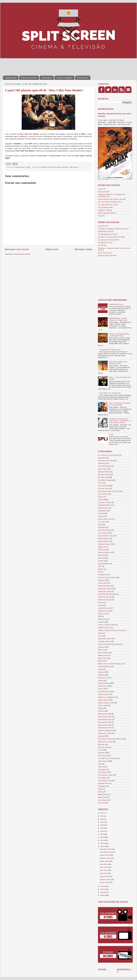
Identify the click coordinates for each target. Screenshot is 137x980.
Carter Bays (42, 156)
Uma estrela (102, 778)
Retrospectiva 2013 (105, 725)
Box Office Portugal (105, 480)
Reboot (100, 708)
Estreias (101, 561)
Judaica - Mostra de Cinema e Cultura (111, 630)
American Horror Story (106, 460)
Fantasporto (102, 575)
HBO (100, 616)
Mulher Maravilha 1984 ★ (107, 213)
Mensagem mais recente (17, 249)
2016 (102, 837)
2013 (102, 846)
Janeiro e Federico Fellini (107, 625)
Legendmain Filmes (105, 639)
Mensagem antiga (83, 249)
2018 (102, 831)
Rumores (50, 167)
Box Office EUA (103, 477)
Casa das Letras (104, 488)
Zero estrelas (102, 800)
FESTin (101, 569)
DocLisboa (102, 527)
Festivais (101, 580)
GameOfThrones (104, 608)
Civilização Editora (104, 505)
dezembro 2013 (105, 849)
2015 (102, 840)
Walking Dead (103, 794)
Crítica (100, 513)
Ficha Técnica (83, 78)
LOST (100, 636)
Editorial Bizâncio (104, 541)
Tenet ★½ (101, 216)
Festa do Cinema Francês (107, 577)
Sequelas (58, 167)
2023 (102, 816)
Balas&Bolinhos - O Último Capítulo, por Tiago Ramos (118, 319)
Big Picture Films (104, 474)
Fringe (100, 605)
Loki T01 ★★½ (103, 226)
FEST (100, 566)
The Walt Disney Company (107, 758)
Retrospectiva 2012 (105, 722)
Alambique (102, 458)
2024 (102, 813)
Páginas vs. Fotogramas (106, 697)
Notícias (44, 167)
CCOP (100, 483)
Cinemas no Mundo (105, 502)
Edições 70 (102, 547)
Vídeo (100, 792)
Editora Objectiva (104, 538)
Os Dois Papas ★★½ (105, 207)
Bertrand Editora (104, 472)
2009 (102, 895)
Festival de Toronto (105, 597)
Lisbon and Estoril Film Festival (109, 644)
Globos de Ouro (103, 611)
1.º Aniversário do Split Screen (110, 350)
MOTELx (101, 650)
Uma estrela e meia (105, 781)
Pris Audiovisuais (104, 691)
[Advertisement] (52, 65)
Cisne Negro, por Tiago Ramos (110, 393)
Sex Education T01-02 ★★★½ (109, 240)
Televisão (65, 167)
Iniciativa (101, 622)
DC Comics (102, 522)
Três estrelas (102, 772)
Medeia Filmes (103, 655)
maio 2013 (104, 870)
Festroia (101, 602)
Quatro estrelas (103, 700)
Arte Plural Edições (105, 466)
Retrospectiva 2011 (105, 719)
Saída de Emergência (105, 730)
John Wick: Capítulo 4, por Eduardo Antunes (118, 363)
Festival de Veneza (105, 600)
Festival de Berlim (104, 586)
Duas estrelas (103, 533)
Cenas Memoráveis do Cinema (109, 491)
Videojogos (102, 786)
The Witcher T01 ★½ (105, 243)
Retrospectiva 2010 (105, 717)
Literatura (101, 647)
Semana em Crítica (105, 733)
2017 (102, 834)
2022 (102, 819)
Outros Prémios (103, 683)
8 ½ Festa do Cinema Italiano (108, 455)
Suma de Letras (103, 747)
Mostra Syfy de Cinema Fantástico (110, 664)
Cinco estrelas (103, 494)
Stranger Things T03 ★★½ (107, 255)
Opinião (101, 680)
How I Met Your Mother (29, 134)
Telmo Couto (102, 755)
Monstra (101, 661)
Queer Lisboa (103, 705)
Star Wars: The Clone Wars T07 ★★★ (111, 237)
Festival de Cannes (105, 589)
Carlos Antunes (103, 486)
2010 (102, 892)
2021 (102, 822)
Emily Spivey (80, 156)
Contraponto (102, 511)
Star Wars (101, 744)
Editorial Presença (104, 544)
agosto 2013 (104, 861)
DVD (100, 525)
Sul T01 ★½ (102, 245)
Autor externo (103, 469)
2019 (102, 828)
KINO (100, 633)
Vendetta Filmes (104, 783)
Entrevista (101, 555)
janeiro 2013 (104, 882)
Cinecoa (101, 497)
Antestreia (101, 463)
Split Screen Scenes (105, 742)
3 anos (111, 434)
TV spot (101, 750)
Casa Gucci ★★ (104, 192)
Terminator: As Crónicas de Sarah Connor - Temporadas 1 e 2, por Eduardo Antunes (120, 421)
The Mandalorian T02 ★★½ (108, 234)
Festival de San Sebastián (107, 594)
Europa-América (104, 564)
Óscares (101, 803)
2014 (102, 843)
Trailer (100, 767)
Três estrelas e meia (105, 775)
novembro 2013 (105, 852)
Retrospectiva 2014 (105, 728)
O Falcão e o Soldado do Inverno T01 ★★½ (113, 229)
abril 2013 (103, 873)
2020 (102, 825)
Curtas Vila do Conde (105, 519)
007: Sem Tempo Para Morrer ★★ (110, 202)
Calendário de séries (116, 304)
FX (99, 572)
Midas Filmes (103, 658)
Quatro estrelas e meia (106, 703)
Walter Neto (102, 797)
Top (99, 764)
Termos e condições (64, 78)
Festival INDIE (103, 583)
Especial (101, 558)
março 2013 (104, 876)
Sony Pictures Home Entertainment (110, 739)
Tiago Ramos (74, 167)
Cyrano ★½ (102, 189)
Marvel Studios (103, 653)
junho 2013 (104, 867)
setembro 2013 (105, 858)
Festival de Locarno (105, 591)
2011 (102, 889)
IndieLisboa (102, 619)
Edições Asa (102, 550)
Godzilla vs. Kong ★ (105, 210)
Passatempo (102, 686)
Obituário (101, 675)
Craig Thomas (55, 156)
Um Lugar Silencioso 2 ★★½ (108, 205)
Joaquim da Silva (104, 627)
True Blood (102, 769)
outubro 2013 (105, 855)
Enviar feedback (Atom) (22, 254)
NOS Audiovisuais (104, 666)
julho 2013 (104, 864)
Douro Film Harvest (105, 530)
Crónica (101, 516)
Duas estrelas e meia (105, 536)
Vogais (100, 789)
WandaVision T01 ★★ (106, 231)
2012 (102, 886)
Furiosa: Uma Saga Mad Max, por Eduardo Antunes (119, 335)
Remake (101, 711)
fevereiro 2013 (105, 879)
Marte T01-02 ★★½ (105, 253)
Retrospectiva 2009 (105, 714)
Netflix (100, 669)
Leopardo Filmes (104, 641)
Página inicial (11, 78)
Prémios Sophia (103, 694)
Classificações (103, 508)
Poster (100, 689)
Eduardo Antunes (104, 552)
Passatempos (47, 78)
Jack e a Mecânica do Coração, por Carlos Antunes (120, 404)
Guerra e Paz (103, 614)
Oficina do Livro (103, 678)
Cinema (101, 500)
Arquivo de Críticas (29, 78)
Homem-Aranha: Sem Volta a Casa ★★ (112, 199)
